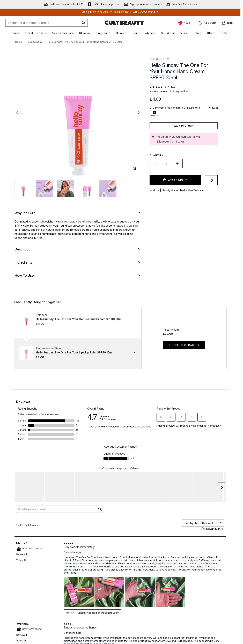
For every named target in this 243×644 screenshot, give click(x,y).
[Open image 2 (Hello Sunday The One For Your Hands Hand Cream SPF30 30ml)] (45, 189)
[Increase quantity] (177, 164)
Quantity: (157, 155)
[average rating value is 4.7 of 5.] (160, 87)
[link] (207, 23)
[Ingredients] (78, 262)
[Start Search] (83, 23)
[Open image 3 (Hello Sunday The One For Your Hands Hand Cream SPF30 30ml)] (66, 189)
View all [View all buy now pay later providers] (214, 108)
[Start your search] (47, 23)
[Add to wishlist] (211, 180)
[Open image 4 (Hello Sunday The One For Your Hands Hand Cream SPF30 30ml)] (87, 189)
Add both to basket (184, 345)
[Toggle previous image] (17, 113)
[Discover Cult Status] (187, 142)
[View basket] (227, 23)
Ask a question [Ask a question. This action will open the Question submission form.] (179, 91)
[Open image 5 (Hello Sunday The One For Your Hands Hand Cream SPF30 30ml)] (108, 189)
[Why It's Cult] (78, 213)
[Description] (78, 249)
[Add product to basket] (175, 180)
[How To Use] (78, 276)
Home (19, 42)
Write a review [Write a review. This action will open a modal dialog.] (158, 91)
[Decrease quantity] (155, 164)
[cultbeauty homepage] (124, 23)
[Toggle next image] (139, 113)
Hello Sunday (34, 42)
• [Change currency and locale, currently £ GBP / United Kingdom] (186, 23)
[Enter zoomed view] (135, 168)
